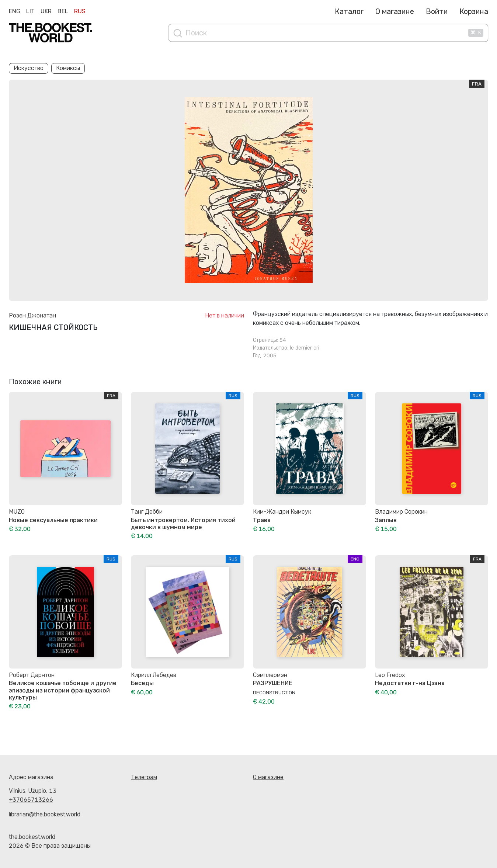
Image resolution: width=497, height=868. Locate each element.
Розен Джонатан (32, 315)
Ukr (46, 11)
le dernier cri (305, 348)
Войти (437, 11)
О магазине (395, 11)
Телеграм (144, 777)
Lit (30, 11)
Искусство (29, 68)
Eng (15, 11)
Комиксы (68, 68)
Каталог (349, 11)
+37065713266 (31, 800)
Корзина (474, 11)
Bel (63, 11)
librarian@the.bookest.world (45, 814)
